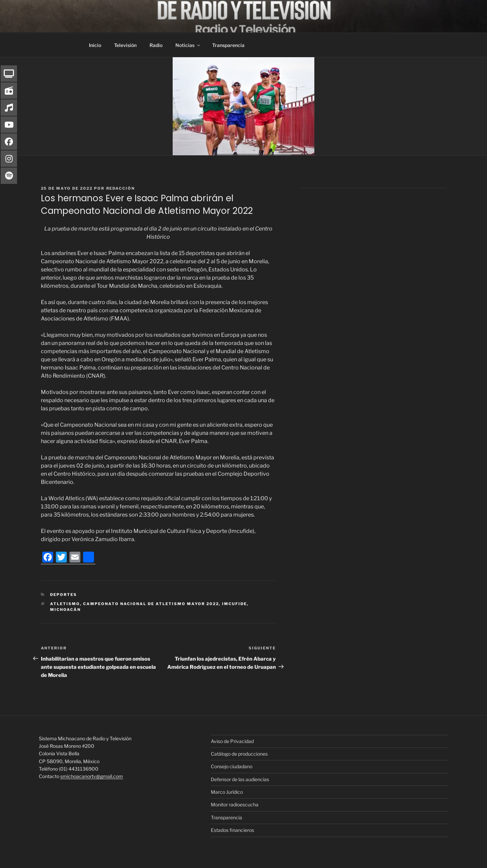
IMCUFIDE (234, 604)
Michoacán (65, 610)
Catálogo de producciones (239, 754)
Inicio (95, 45)
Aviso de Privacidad (232, 741)
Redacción (121, 188)
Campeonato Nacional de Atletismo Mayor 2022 (151, 604)
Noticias (188, 45)
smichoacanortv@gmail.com (92, 776)
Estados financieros (232, 830)
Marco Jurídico (227, 792)
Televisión (125, 45)
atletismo (65, 604)
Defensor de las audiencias (240, 779)
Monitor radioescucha (235, 804)
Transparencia (228, 45)
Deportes (64, 595)
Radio (156, 45)
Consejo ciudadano (232, 766)
